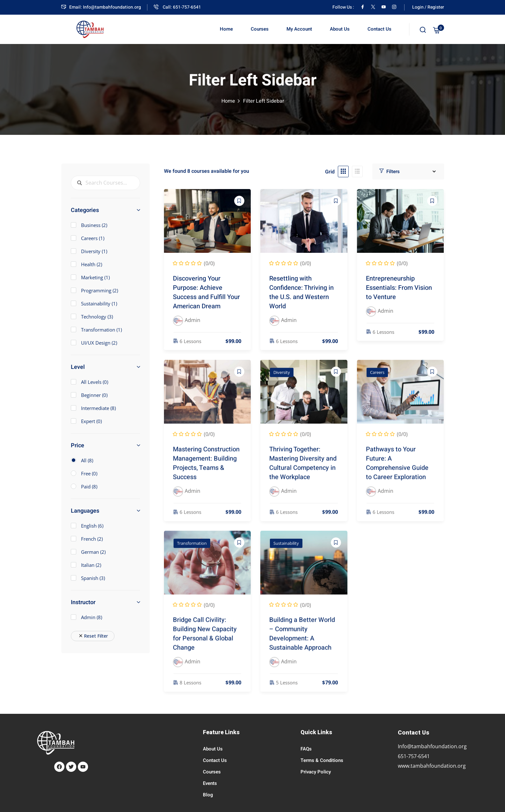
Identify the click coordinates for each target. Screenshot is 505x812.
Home (226, 29)
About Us (340, 29)
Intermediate (93, 408)
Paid (89, 486)
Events (210, 783)
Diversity (282, 380)
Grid (330, 172)
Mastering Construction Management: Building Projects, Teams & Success (206, 471)
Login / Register (428, 7)
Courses (260, 29)
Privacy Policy (316, 772)
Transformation (192, 551)
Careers (377, 380)
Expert (86, 421)
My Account (299, 29)
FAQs (306, 749)
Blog (208, 795)
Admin (86, 617)
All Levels (89, 382)
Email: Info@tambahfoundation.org (101, 7)
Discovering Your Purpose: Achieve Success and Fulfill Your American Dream (206, 294)
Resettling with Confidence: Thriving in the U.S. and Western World (301, 294)
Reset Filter (93, 636)
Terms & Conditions (322, 760)
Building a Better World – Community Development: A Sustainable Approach (302, 642)
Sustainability (286, 551)
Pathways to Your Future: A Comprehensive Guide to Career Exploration (397, 471)
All (87, 460)
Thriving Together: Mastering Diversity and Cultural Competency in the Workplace (303, 471)
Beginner (89, 395)
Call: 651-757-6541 (177, 7)
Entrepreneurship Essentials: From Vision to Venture (399, 289)
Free (89, 473)
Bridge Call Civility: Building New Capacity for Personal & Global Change (205, 642)
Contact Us (379, 29)
